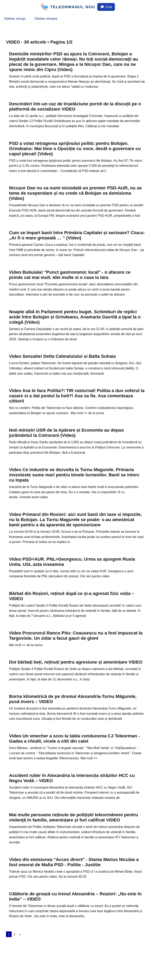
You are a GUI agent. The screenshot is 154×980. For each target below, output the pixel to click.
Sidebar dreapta (46, 19)
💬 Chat (106, 7)
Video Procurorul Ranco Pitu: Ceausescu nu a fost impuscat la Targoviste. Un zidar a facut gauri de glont (76, 636)
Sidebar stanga (15, 19)
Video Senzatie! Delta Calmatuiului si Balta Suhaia (62, 356)
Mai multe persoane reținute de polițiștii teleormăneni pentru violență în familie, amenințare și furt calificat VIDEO (73, 817)
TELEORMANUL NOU (73, 7)
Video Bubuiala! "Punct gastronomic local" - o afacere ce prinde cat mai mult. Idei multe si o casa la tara (70, 275)
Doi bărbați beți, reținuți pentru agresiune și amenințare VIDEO (76, 662)
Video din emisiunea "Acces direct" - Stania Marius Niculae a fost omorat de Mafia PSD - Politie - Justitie (74, 862)
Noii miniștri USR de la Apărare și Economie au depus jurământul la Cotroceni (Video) (66, 433)
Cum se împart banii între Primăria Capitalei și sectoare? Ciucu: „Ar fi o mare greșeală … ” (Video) (77, 235)
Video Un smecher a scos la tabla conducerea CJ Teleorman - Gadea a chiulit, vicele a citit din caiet (74, 739)
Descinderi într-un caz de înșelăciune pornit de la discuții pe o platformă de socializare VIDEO (75, 106)
